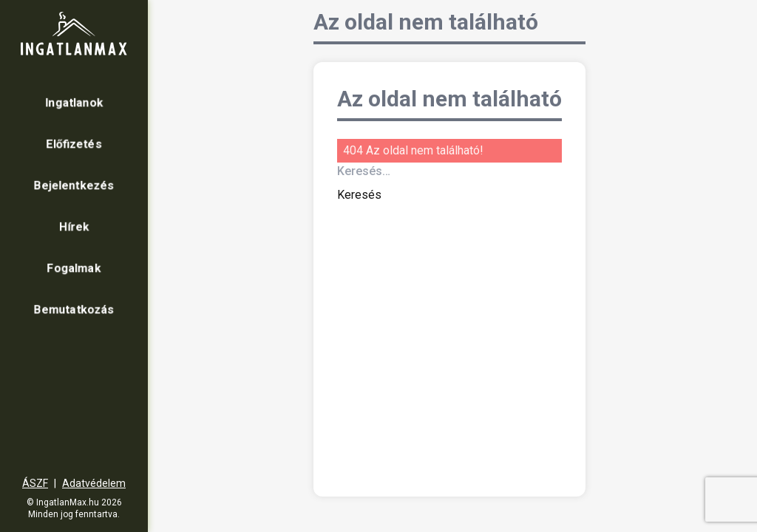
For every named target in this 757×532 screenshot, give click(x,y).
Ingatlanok (74, 102)
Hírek (74, 226)
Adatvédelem (94, 483)
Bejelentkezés (74, 185)
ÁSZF (35, 483)
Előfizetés (74, 144)
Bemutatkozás (74, 309)
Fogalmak (74, 268)
